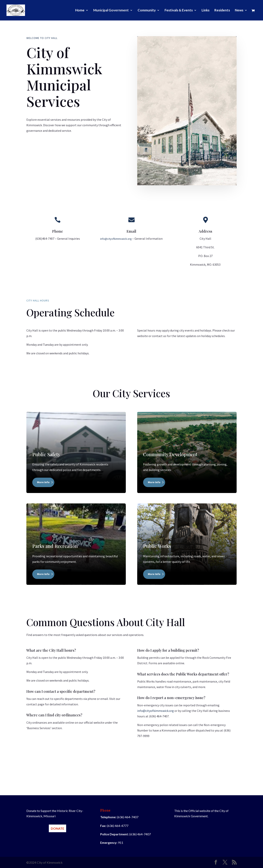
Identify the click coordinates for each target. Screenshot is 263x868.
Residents (222, 11)
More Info (43, 482)
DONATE (57, 828)
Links (206, 11)
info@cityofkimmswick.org (116, 239)
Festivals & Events (179, 11)
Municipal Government (111, 11)
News (239, 11)
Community (147, 11)
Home (80, 11)
